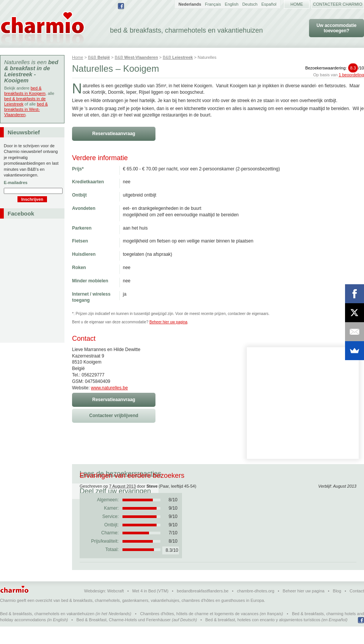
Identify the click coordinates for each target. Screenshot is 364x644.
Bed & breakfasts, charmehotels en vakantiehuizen (47, 631)
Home (297, 4)
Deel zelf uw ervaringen (212, 474)
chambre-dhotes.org (256, 608)
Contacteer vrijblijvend (114, 416)
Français (213, 4)
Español (269, 4)
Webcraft (116, 608)
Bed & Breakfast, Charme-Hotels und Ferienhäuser (123, 637)
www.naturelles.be (109, 388)
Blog (337, 608)
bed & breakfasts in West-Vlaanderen (26, 109)
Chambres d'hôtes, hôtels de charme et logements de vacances (199, 631)
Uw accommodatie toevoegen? (337, 28)
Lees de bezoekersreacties (120, 474)
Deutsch (250, 4)
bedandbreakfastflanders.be (202, 608)
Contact (357, 608)
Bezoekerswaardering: (335, 68)
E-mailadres (16, 183)
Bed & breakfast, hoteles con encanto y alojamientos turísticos (263, 637)
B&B (99, 57)
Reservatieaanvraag (114, 134)
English (232, 4)
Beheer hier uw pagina (168, 322)
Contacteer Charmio (338, 4)
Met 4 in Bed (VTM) (150, 608)
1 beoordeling (351, 75)
